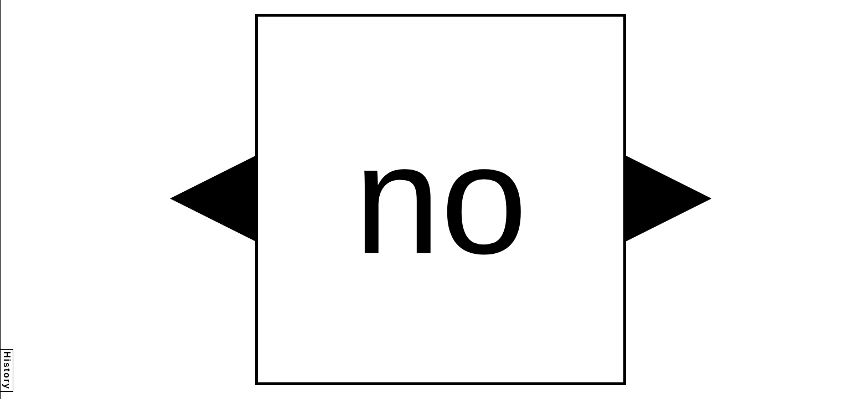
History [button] (7, 370)
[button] (213, 198)
